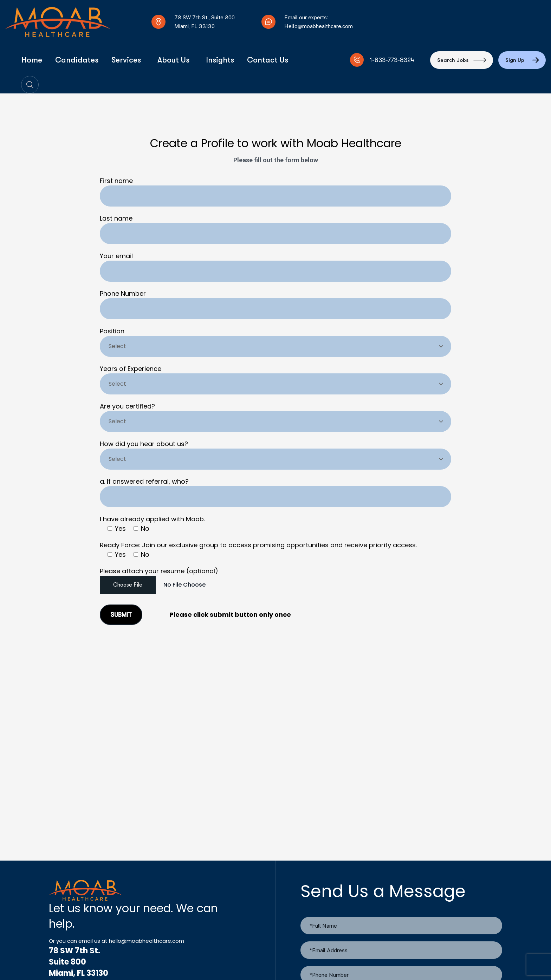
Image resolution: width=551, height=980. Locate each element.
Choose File (128, 585)
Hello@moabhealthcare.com (319, 26)
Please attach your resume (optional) (275, 582)
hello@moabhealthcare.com (147, 941)
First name (275, 191)
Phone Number (275, 304)
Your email (275, 267)
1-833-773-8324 (392, 60)
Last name (275, 229)
